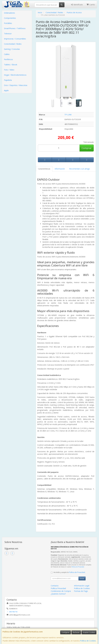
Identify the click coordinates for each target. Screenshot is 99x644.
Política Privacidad (58, 588)
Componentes (10, 18)
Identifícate (77, 5)
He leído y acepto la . (69, 572)
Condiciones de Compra (61, 591)
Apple (6, 90)
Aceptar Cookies (89, 632)
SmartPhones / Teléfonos (15, 28)
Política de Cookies (88, 641)
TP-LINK (68, 115)
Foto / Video (9, 70)
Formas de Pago (81, 591)
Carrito (91, 5)
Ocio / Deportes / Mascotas (16, 85)
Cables (7, 54)
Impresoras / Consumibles (15, 39)
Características (44, 169)
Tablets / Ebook (11, 65)
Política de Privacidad (78, 567)
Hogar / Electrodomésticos (15, 75)
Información (60, 169)
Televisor (8, 34)
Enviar (82, 578)
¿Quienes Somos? (58, 594)
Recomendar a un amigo (80, 169)
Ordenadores (9, 13)
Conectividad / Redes (13, 44)
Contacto (55, 586)
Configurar (66, 632)
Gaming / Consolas (12, 49)
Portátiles (8, 23)
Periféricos (8, 59)
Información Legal (82, 586)
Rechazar (76, 632)
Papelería (8, 80)
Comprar (87, 148)
